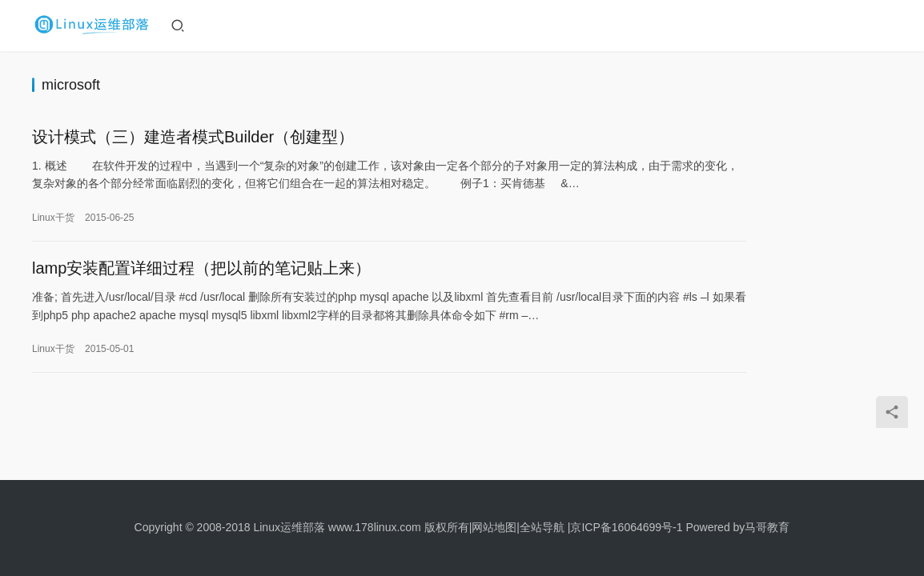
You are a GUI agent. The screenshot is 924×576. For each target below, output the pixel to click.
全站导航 (542, 527)
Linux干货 (53, 219)
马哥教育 (767, 527)
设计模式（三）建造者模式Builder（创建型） (193, 138)
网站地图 (494, 527)
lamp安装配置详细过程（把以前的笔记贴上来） (201, 274)
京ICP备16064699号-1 (626, 527)
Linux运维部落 (289, 527)
